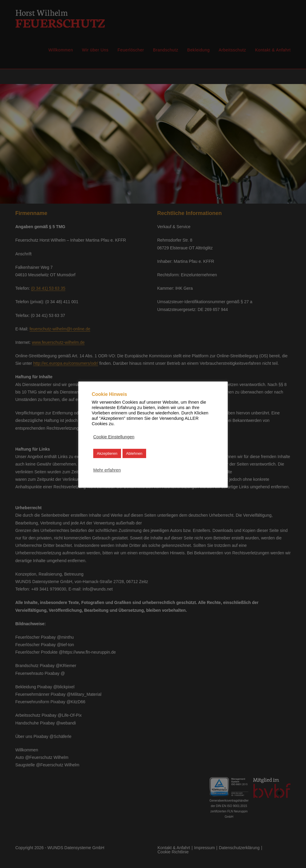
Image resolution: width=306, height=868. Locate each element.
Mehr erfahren (107, 470)
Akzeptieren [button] (107, 453)
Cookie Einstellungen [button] (114, 437)
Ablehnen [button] (134, 453)
